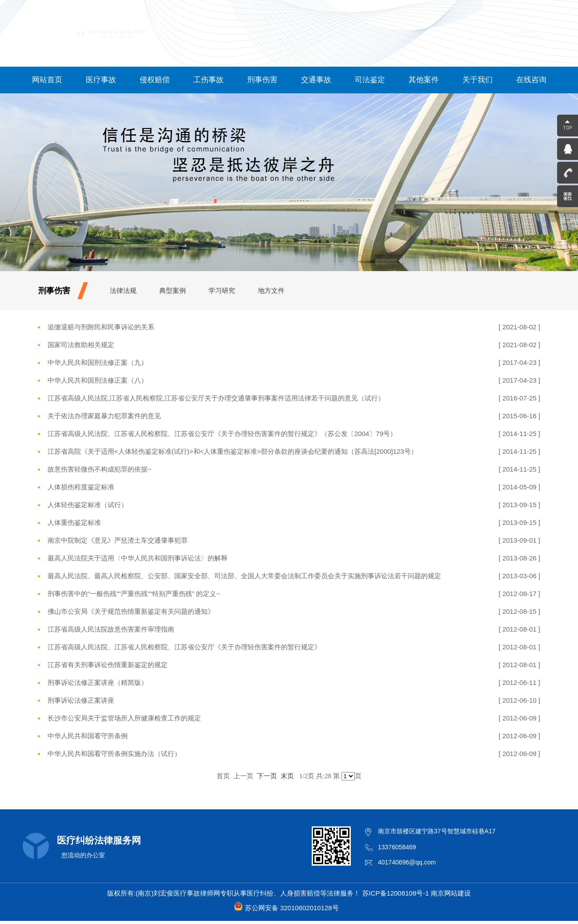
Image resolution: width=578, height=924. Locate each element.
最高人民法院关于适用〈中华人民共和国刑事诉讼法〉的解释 (138, 558)
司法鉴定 (370, 80)
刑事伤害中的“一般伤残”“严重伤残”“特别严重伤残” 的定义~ (134, 594)
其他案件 (424, 80)
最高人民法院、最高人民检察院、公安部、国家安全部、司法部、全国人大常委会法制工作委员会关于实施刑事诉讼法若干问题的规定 (244, 576)
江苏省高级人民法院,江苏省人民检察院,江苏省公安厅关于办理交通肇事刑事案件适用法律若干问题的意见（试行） (216, 398)
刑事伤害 (262, 80)
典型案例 (173, 290)
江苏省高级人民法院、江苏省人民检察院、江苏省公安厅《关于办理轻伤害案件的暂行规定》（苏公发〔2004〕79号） (222, 434)
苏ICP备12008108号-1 (396, 893)
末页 (287, 776)
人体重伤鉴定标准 (74, 522)
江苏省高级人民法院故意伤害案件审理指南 (111, 629)
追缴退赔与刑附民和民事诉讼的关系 (101, 327)
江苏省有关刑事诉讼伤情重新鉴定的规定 (108, 665)
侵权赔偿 (155, 80)
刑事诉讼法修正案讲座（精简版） (98, 682)
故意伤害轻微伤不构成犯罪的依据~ (100, 469)
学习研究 (222, 290)
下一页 (267, 776)
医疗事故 (101, 80)
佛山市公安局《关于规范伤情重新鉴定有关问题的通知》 (131, 611)
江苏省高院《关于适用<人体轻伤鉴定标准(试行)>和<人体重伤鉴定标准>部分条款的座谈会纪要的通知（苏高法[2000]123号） (233, 451)
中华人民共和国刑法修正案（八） (98, 380)
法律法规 (123, 290)
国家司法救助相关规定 (81, 345)
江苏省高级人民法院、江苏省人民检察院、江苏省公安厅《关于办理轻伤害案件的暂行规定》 (184, 647)
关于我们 (478, 80)
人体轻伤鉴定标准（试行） (88, 505)
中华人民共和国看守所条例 (88, 736)
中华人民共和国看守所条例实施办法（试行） (114, 754)
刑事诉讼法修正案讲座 (81, 700)
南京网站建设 (451, 893)
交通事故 (316, 80)
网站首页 (47, 80)
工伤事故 (209, 80)
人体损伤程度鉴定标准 (81, 487)
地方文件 (271, 290)
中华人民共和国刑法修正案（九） (98, 362)
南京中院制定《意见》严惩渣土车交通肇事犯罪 (118, 540)
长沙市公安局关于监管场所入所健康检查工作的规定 (124, 718)
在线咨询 (531, 80)
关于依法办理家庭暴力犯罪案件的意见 (104, 416)
